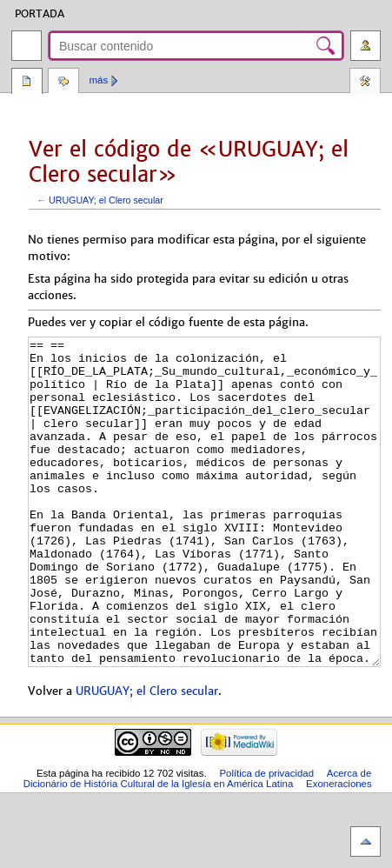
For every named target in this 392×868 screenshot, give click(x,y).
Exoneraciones (339, 849)
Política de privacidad (266, 838)
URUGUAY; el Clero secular (106, 200)
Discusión (63, 83)
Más (99, 80)
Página (27, 83)
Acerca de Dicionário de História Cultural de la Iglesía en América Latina (198, 844)
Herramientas (365, 83)
